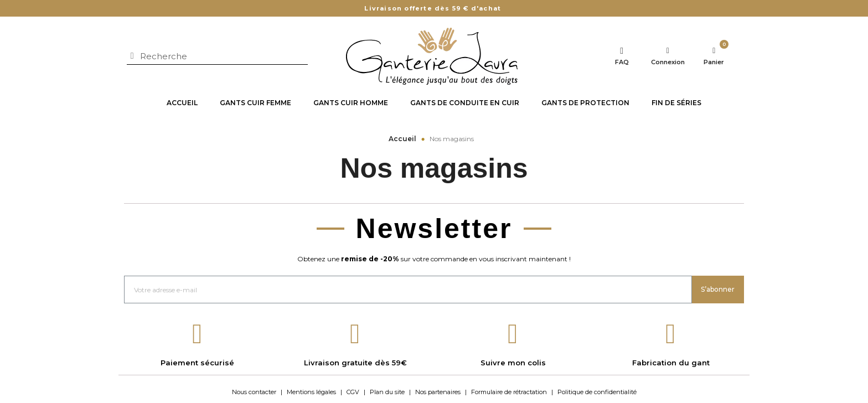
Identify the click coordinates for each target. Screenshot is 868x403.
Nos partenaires (438, 392)
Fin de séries (676, 103)
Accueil (182, 103)
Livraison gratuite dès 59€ (355, 363)
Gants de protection (585, 103)
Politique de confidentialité (597, 392)
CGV (353, 392)
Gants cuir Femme (255, 103)
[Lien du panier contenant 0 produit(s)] (714, 56)
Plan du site (387, 392)
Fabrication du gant (671, 363)
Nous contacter (254, 392)
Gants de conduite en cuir (465, 103)
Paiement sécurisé (197, 363)
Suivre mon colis (513, 363)
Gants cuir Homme (351, 103)
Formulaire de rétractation (509, 392)
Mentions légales (311, 392)
